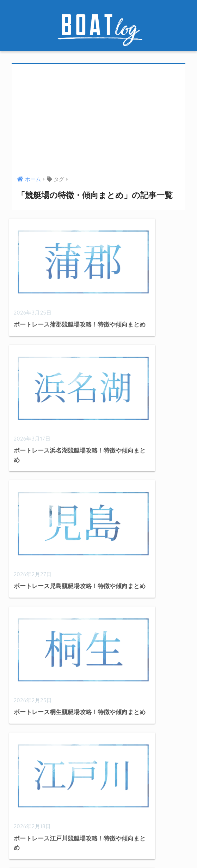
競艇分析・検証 (34, 746)
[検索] (141, 684)
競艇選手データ (34, 760)
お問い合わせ (97, 849)
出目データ (28, 731)
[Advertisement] (99, 121)
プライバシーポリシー (146, 849)
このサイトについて (51, 849)
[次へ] (133, 540)
